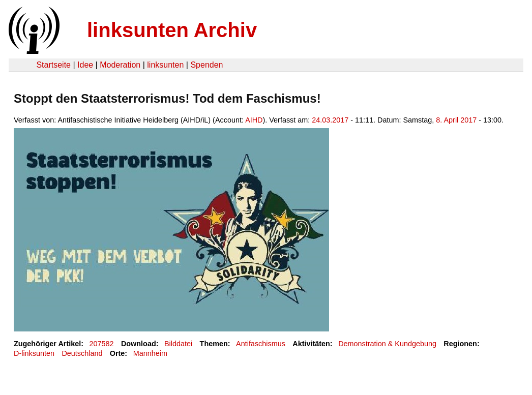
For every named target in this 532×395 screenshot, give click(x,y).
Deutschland (82, 353)
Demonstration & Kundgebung (387, 344)
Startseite (53, 65)
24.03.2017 (330, 120)
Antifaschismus (261, 344)
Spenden (206, 65)
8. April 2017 (456, 120)
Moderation (120, 65)
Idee (85, 65)
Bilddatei (178, 344)
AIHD (254, 120)
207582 (102, 344)
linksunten (165, 65)
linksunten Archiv (172, 30)
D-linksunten (34, 353)
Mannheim (150, 353)
